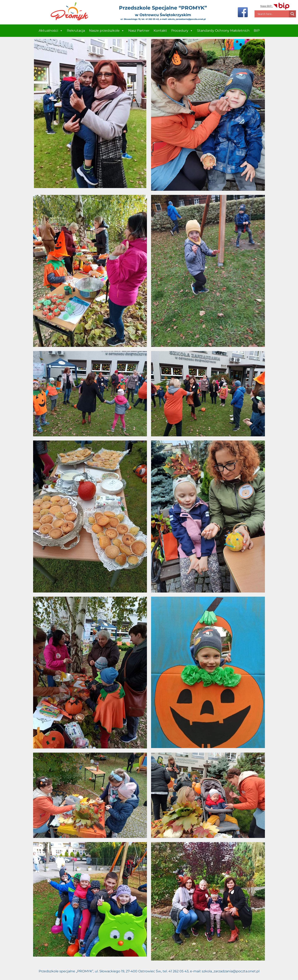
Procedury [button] (182, 31)
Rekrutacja (76, 31)
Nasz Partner (139, 31)
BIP (257, 31)
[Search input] (273, 14)
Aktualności (51, 31)
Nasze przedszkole (107, 31)
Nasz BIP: (275, 6)
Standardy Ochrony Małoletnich (223, 31)
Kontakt (160, 31)
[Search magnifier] (292, 14)
